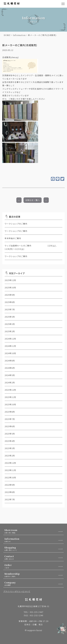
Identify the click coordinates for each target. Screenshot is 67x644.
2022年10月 (10, 477)
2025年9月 (10, 295)
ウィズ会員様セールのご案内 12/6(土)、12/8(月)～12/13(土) (31, 247)
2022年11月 (10, 470)
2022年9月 (10, 485)
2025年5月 (10, 317)
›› (46, 200)
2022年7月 (10, 499)
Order (34, 566)
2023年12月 (10, 390)
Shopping (34, 549)
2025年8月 (10, 302)
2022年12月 (10, 463)
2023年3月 (10, 448)
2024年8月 (10, 361)
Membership (34, 575)
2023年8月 (10, 412)
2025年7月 (10, 309)
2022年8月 (10, 492)
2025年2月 (10, 331)
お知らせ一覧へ (33, 200)
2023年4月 (10, 441)
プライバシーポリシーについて (17, 591)
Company (34, 584)
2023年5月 (10, 434)
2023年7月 (10, 419)
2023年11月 (10, 397)
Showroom (34, 531)
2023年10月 (10, 404)
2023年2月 (10, 456)
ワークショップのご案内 (16, 224)
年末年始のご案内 (13, 238)
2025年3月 (10, 324)
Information (19, 35)
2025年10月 (10, 287)
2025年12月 (10, 280)
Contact (34, 557)
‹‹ (19, 200)
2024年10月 (10, 353)
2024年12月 (10, 339)
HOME (7, 35)
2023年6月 (10, 426)
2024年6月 (10, 368)
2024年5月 (10, 375)
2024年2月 (10, 382)
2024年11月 (10, 346)
